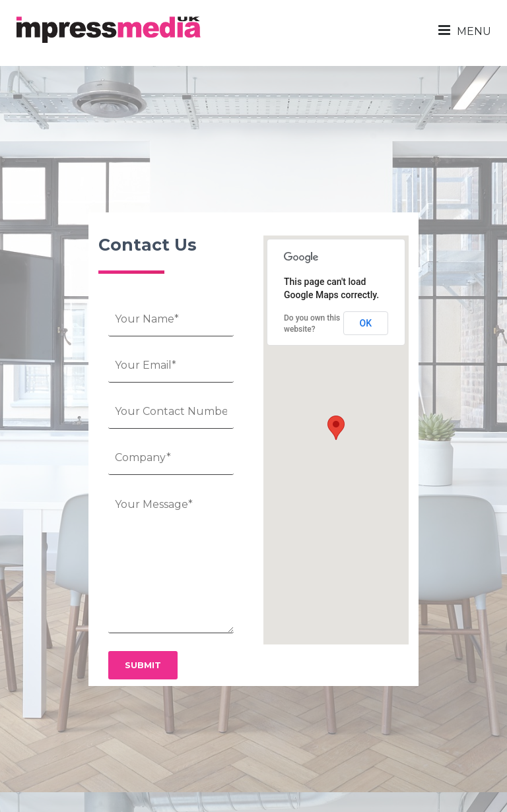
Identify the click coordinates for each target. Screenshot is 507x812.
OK (366, 323)
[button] (336, 428)
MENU (465, 30)
